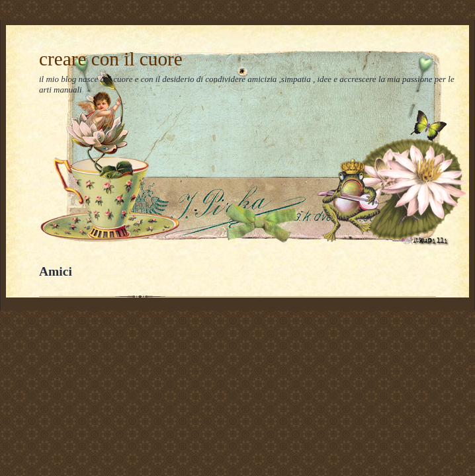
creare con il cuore (111, 59)
